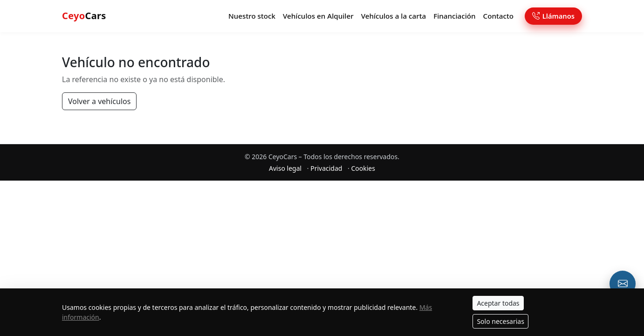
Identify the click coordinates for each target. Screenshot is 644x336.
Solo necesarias (500, 321)
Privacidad (326, 170)
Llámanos (553, 17)
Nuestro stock (252, 17)
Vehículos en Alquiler (318, 17)
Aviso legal (285, 170)
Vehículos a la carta (394, 17)
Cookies (363, 170)
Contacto (499, 17)
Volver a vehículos (99, 103)
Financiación (454, 17)
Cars (84, 17)
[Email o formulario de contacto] (623, 284)
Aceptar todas (498, 303)
